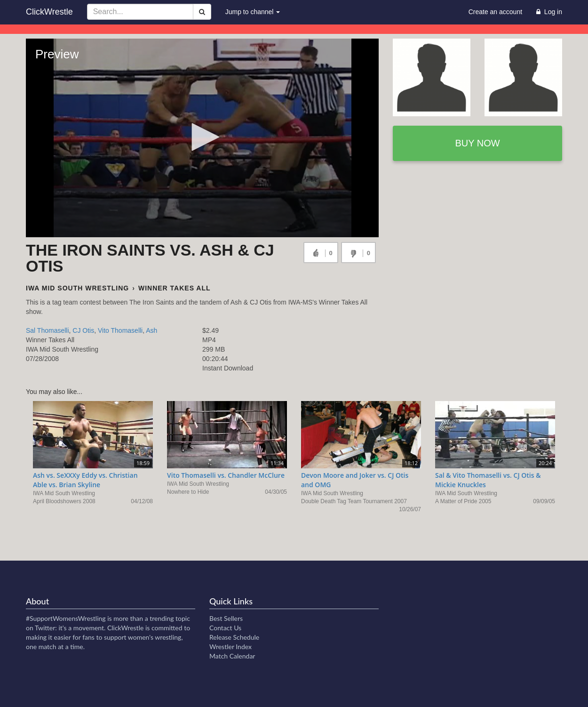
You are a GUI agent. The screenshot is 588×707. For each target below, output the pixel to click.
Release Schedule (234, 637)
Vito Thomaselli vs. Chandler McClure (226, 475)
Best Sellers (226, 618)
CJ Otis (83, 330)
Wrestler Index (230, 647)
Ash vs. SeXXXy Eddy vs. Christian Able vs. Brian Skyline (85, 480)
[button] (202, 137)
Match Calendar (232, 656)
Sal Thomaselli (48, 330)
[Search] (202, 12)
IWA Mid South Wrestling (77, 288)
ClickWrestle (49, 12)
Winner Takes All (175, 288)
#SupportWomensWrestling (66, 618)
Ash (151, 330)
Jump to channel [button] (253, 12)
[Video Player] (202, 138)
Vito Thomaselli (120, 330)
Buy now (477, 143)
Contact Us (225, 628)
